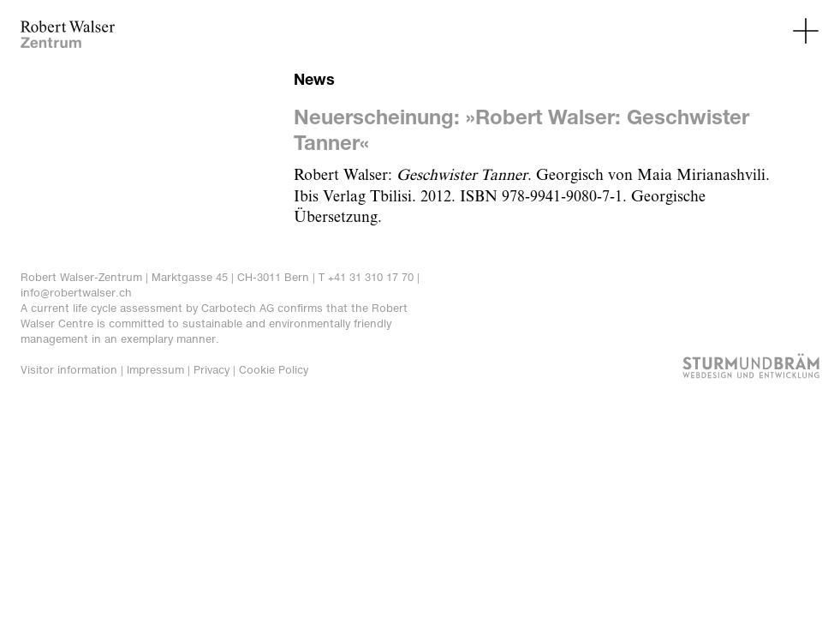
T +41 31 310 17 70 (366, 277)
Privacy (211, 370)
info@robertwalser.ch (76, 293)
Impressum (155, 370)
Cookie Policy (274, 370)
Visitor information (69, 370)
